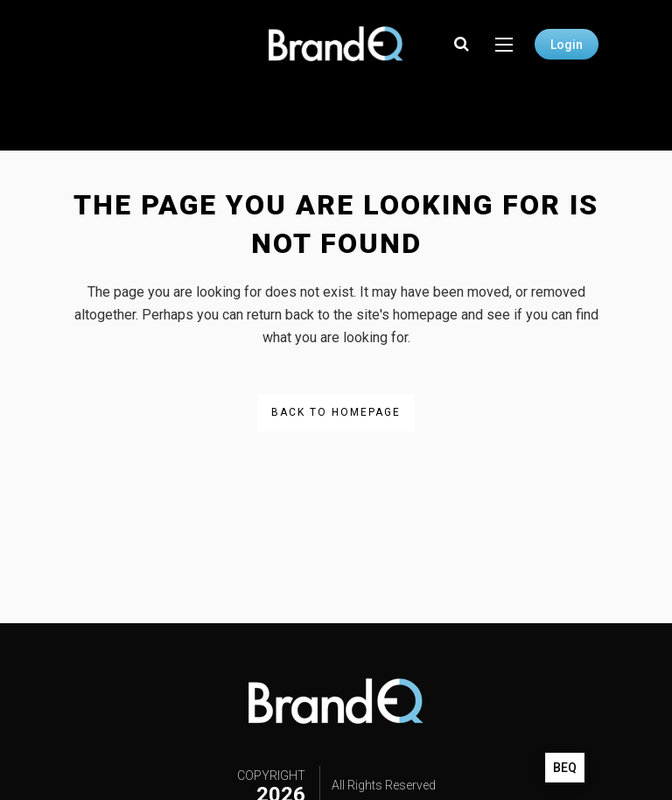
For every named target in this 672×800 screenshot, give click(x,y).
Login (567, 45)
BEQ (565, 768)
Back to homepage (336, 412)
